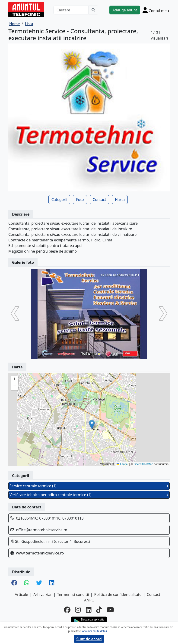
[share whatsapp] (27, 583)
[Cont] (156, 10)
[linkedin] (89, 610)
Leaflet (122, 464)
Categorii (59, 200)
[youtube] (110, 610)
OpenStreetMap (143, 464)
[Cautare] (71, 10)
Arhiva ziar (43, 594)
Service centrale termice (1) (89, 486)
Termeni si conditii (73, 594)
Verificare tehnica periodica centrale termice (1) (89, 495)
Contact (99, 200)
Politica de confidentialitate (118, 594)
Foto (80, 200)
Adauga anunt (125, 10)
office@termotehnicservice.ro (42, 530)
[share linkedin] (52, 583)
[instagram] (78, 610)
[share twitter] (39, 583)
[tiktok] (99, 610)
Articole (21, 594)
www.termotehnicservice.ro (40, 553)
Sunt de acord (89, 639)
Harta (120, 200)
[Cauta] (93, 10)
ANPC (89, 600)
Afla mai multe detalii (95, 631)
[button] (92, 425)
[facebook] (67, 610)
